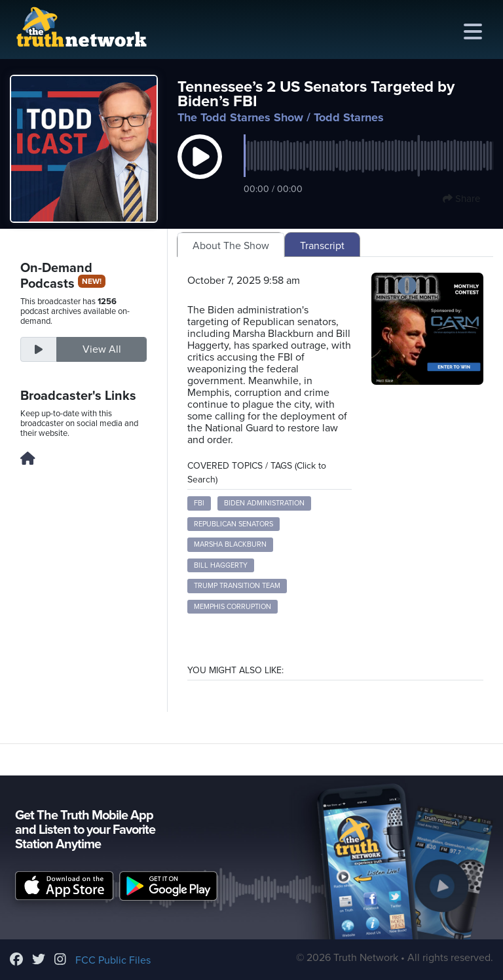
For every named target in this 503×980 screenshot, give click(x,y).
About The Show (231, 246)
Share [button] (461, 199)
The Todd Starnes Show (240, 117)
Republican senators (233, 524)
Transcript (322, 246)
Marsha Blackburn (230, 544)
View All (102, 349)
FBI (199, 503)
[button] (200, 170)
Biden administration (264, 503)
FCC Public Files (113, 960)
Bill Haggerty (221, 565)
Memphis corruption (233, 607)
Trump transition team (237, 586)
